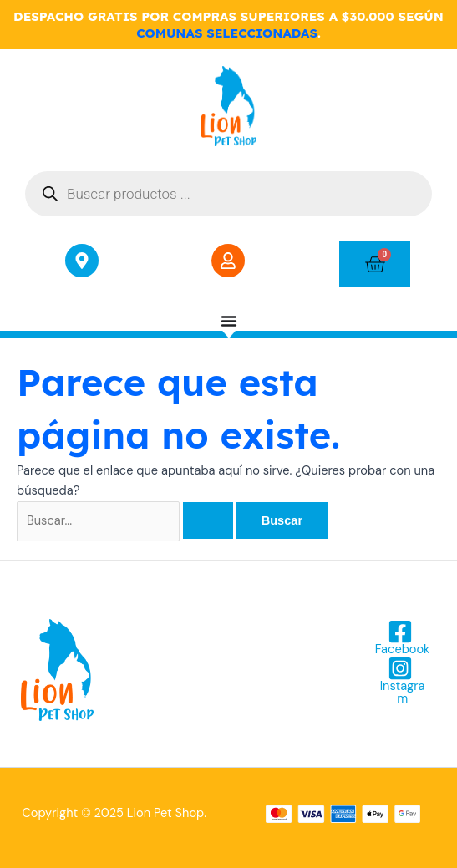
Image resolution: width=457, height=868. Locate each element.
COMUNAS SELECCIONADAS (227, 33)
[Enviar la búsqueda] (208, 521)
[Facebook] (400, 638)
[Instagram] (400, 680)
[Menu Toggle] (229, 321)
